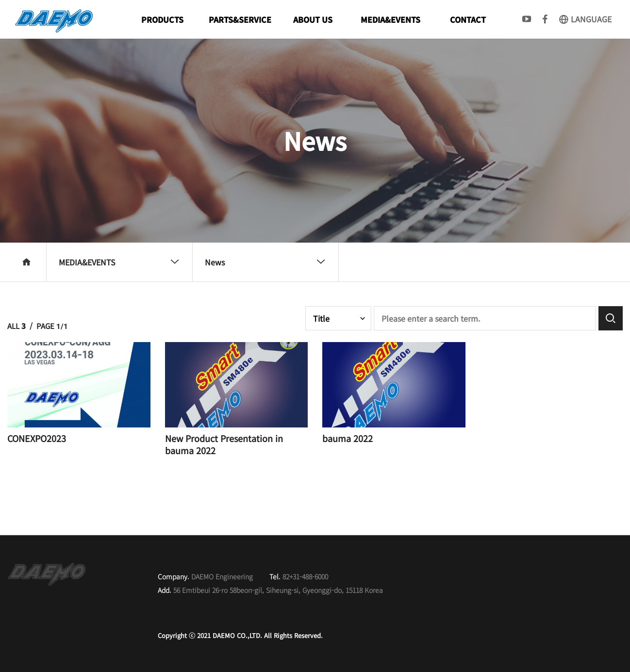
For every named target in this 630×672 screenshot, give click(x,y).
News (265, 262)
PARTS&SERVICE (240, 19)
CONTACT (468, 19)
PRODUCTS (162, 19)
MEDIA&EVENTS (390, 19)
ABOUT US (313, 19)
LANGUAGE (585, 19)
